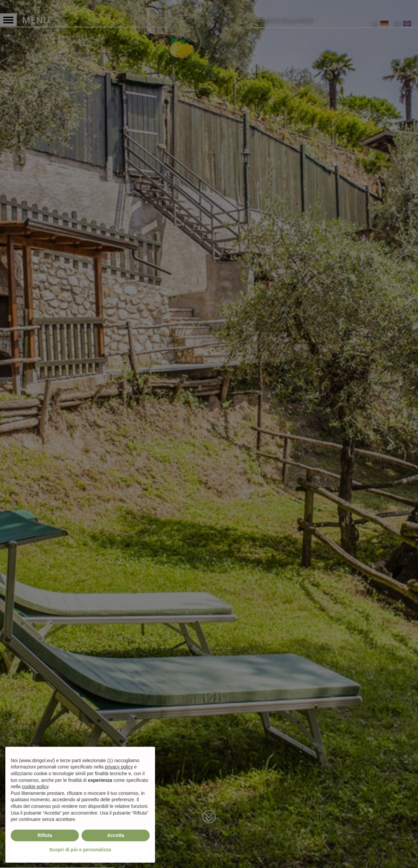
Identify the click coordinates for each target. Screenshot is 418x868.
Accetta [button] (116, 835)
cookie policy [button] (35, 787)
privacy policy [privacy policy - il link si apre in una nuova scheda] (119, 767)
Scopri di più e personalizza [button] (80, 850)
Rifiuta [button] (45, 835)
